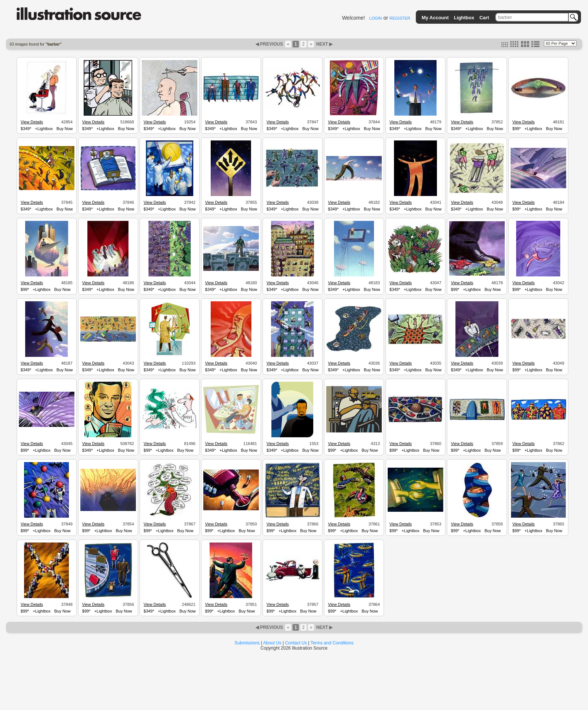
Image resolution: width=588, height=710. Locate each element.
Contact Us (296, 643)
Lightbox (464, 18)
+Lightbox (44, 129)
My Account (435, 18)
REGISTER (400, 18)
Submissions (247, 643)
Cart (484, 18)
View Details (32, 122)
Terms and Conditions (332, 643)
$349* (26, 129)
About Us (272, 643)
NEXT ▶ (324, 44)
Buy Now (65, 129)
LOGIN (375, 18)
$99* (517, 129)
